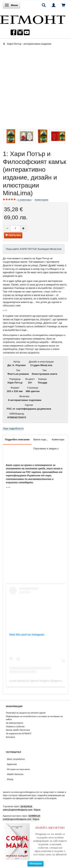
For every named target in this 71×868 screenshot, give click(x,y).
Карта (37, 809)
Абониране (36, 864)
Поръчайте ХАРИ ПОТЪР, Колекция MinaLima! (34, 249)
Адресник (12, 764)
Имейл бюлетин (15, 774)
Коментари (58, 439)
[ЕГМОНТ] (33, 19)
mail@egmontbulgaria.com (17, 819)
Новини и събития (15, 726)
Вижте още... (41, 439)
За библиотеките (14, 723)
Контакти (11, 737)
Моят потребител (16, 759)
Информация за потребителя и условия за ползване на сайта (34, 718)
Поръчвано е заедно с (46, 449)
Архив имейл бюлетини (18, 730)
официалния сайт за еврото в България (36, 798)
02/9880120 (34, 816)
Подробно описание (17, 439)
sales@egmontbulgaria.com (18, 809)
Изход (10, 779)
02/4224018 (26, 806)
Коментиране (41, 200)
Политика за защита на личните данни (26, 713)
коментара (24, 200)
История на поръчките (18, 769)
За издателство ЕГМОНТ (19, 733)
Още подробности (13, 428)
